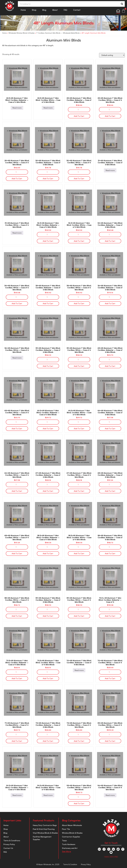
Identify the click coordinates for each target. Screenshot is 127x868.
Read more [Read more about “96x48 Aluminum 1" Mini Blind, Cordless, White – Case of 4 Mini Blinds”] (110, 795)
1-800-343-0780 (111, 857)
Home (23, 10)
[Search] (122, 4)
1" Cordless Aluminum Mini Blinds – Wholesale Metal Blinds (58, 33)
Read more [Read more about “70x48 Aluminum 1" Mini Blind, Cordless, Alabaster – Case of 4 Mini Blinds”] (79, 670)
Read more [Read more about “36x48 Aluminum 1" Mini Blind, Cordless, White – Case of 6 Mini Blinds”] (17, 358)
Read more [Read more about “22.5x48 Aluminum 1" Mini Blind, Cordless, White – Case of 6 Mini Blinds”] (48, 108)
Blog (44, 10)
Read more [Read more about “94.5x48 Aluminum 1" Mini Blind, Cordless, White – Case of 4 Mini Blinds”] (48, 795)
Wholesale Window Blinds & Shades (22, 33)
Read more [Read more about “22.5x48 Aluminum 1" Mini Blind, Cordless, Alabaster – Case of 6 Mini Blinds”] (17, 108)
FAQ (65, 10)
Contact (77, 10)
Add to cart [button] (79, 116)
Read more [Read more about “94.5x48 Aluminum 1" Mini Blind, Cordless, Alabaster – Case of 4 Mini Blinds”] (17, 795)
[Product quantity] (79, 110)
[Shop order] (112, 55)
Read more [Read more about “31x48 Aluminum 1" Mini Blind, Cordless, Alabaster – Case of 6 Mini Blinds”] (110, 170)
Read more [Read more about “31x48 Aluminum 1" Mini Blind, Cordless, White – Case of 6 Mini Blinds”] (17, 233)
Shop (34, 10)
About (55, 10)
